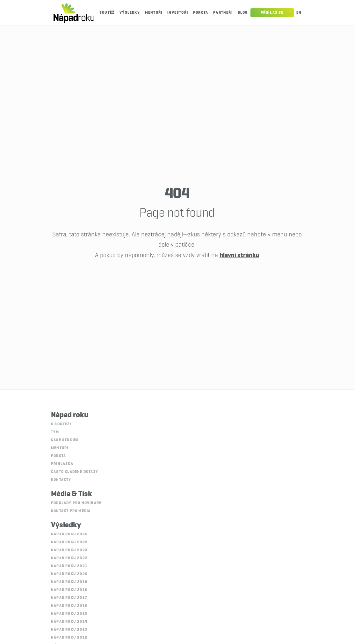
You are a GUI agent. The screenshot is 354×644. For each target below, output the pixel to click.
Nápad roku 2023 (69, 550)
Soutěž (107, 13)
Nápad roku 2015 (69, 614)
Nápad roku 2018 (69, 590)
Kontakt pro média (71, 511)
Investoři (178, 13)
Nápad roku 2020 (69, 574)
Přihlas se (272, 13)
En (299, 13)
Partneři (223, 13)
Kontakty (61, 480)
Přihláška (62, 464)
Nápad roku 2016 (69, 606)
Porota (201, 13)
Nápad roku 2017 (69, 598)
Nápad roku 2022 (69, 558)
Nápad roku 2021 (69, 566)
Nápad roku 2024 (69, 542)
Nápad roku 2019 (69, 582)
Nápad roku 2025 (69, 534)
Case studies (65, 440)
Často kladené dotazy (75, 472)
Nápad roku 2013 (69, 630)
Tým (55, 432)
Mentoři (154, 13)
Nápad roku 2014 (69, 622)
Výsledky (130, 13)
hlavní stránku (239, 255)
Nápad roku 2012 (69, 638)
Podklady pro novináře (76, 503)
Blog (243, 13)
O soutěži (61, 424)
